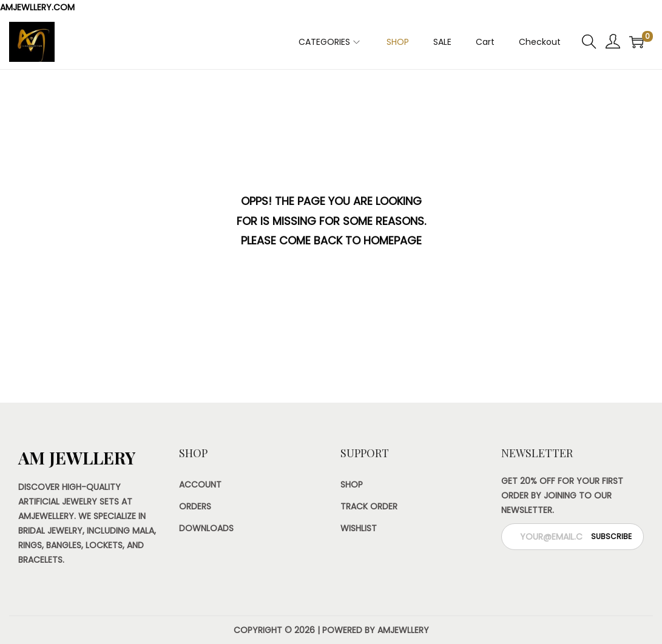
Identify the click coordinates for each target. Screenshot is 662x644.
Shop (352, 485)
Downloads (206, 528)
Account (200, 485)
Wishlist (359, 528)
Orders (195, 506)
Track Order (369, 506)
